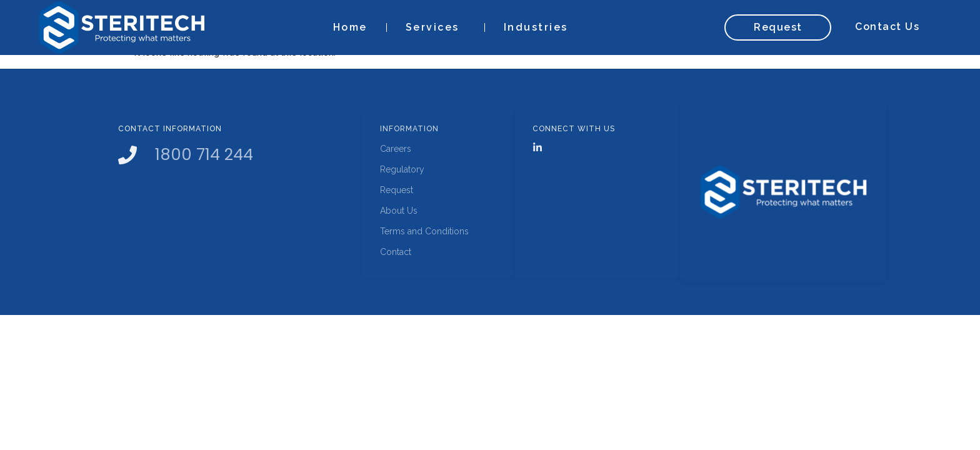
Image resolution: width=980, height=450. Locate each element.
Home (350, 27)
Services (436, 27)
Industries (539, 27)
